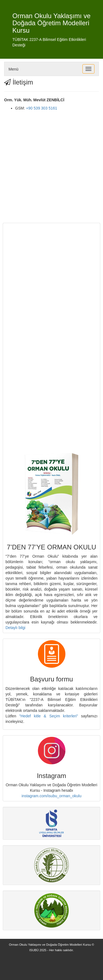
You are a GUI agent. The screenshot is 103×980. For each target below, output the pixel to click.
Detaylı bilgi (15, 628)
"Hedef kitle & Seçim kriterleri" (49, 716)
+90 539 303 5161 (42, 108)
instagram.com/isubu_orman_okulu (52, 796)
